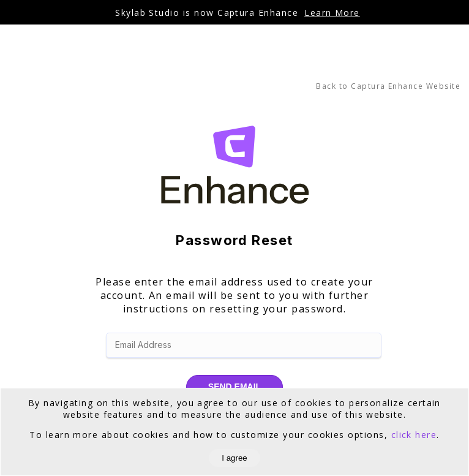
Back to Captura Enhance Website (388, 86)
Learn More (332, 13)
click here (414, 435)
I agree (234, 458)
